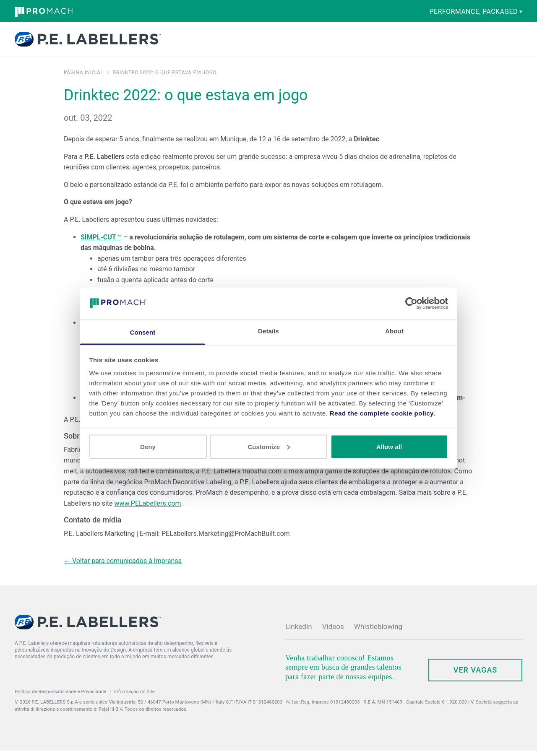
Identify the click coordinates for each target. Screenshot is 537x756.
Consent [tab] (143, 332)
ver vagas (475, 675)
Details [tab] (268, 331)
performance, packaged (476, 12)
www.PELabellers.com (147, 509)
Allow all (389, 446)
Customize (269, 446)
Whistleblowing (378, 632)
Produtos (185, 42)
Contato (435, 40)
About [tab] (394, 331)
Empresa (322, 42)
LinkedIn (299, 632)
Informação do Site (134, 697)
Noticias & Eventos (360, 42)
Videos (333, 632)
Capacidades (227, 42)
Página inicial (83, 78)
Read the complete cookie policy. (383, 413)
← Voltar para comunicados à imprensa (123, 566)
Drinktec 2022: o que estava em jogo (164, 78)
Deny (148, 446)
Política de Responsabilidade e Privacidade (60, 697)
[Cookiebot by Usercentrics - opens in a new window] (411, 303)
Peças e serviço (266, 42)
